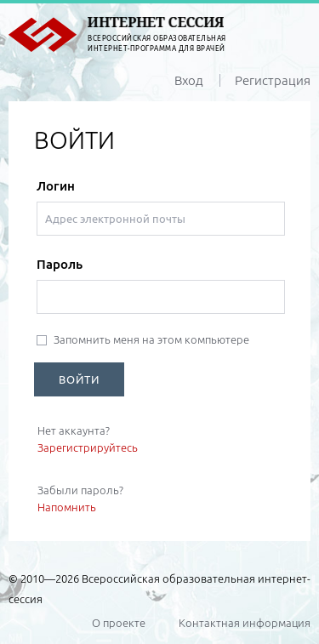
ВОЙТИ (79, 379)
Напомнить (67, 507)
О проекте (119, 623)
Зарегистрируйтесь (88, 447)
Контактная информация (245, 623)
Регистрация (273, 80)
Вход (189, 80)
